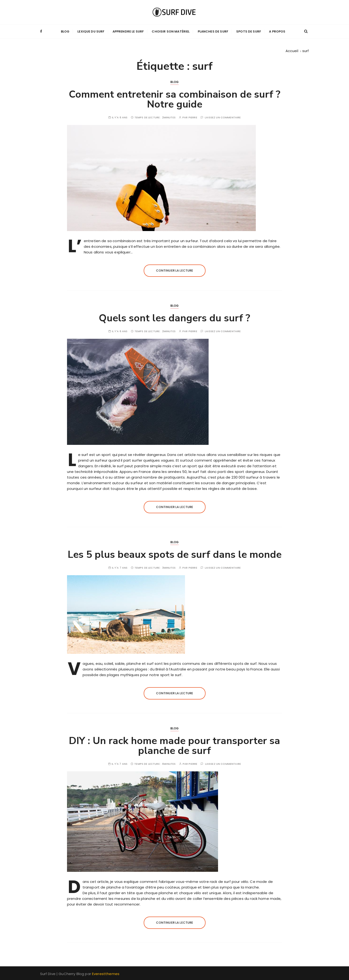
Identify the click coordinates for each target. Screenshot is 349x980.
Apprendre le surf (128, 31)
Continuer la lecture (175, 270)
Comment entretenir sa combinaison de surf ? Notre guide (175, 99)
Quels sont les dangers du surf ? (174, 318)
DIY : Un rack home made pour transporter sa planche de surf (174, 746)
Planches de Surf (213, 31)
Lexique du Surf (91, 31)
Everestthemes (106, 974)
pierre (193, 117)
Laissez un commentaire (223, 117)
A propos (277, 31)
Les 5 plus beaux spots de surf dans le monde (175, 554)
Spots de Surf (249, 31)
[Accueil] (292, 50)
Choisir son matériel (171, 31)
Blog (65, 31)
